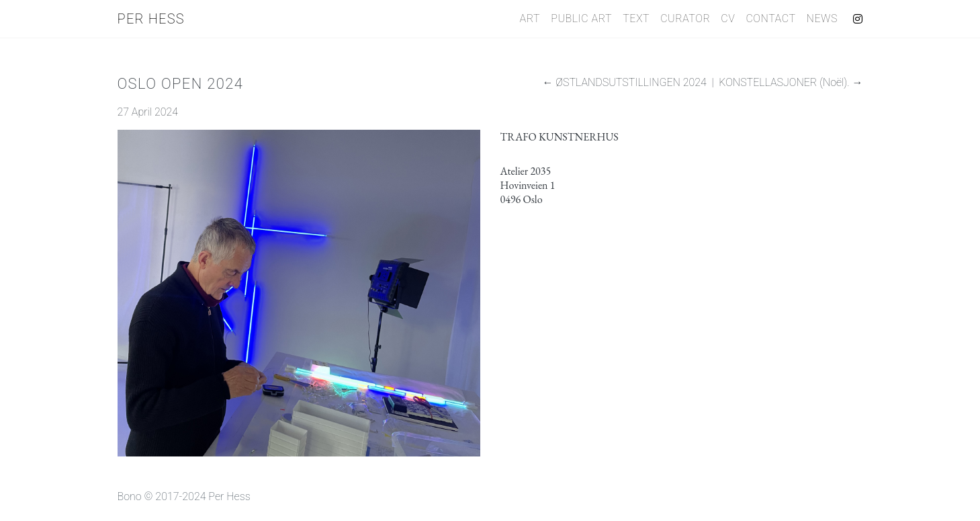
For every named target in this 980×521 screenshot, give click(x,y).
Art (530, 18)
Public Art (581, 18)
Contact (770, 18)
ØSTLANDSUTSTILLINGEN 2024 (631, 82)
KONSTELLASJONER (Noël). (784, 82)
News (822, 18)
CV (728, 18)
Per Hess (151, 19)
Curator (685, 18)
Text (636, 18)
